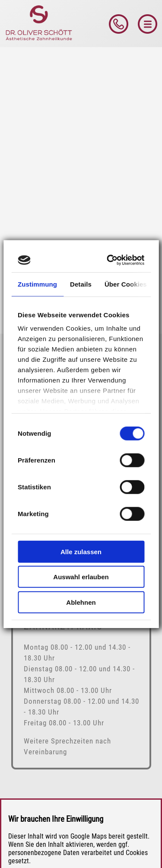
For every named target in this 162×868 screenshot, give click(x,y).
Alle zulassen (81, 551)
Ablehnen (81, 602)
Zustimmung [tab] (37, 284)
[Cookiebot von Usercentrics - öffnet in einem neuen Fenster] (110, 260)
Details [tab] (81, 284)
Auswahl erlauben (81, 577)
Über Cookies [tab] (126, 284)
